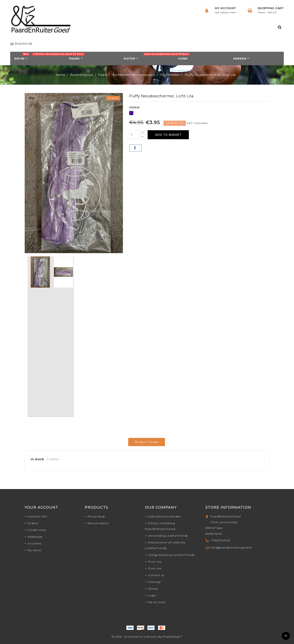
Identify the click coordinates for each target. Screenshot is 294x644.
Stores (153, 589)
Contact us (156, 575)
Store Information (228, 507)
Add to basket (168, 135)
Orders (33, 523)
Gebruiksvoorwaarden (165, 516)
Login (152, 595)
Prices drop (96, 516)
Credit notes (37, 530)
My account (157, 602)
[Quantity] (134, 135)
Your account (41, 507)
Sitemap (154, 582)
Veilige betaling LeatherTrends (171, 555)
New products (98, 523)
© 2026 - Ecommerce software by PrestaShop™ (147, 637)
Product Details (147, 442)
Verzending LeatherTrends (168, 536)
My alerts (34, 550)
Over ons (155, 562)
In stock (37, 459)
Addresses (35, 537)
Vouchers (35, 543)
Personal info (37, 516)
